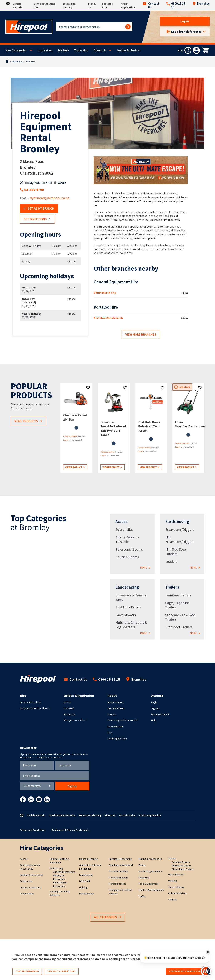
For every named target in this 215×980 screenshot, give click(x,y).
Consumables (27, 894)
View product (75, 467)
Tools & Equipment (149, 884)
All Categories (108, 917)
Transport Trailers (179, 627)
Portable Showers (119, 878)
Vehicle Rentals (36, 815)
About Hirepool (116, 702)
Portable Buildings (119, 871)
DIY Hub (63, 50)
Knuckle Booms (127, 557)
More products (28, 421)
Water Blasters (176, 875)
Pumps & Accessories (150, 859)
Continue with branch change (187, 971)
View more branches (141, 334)
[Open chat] (206, 971)
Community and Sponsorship (123, 720)
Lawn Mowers (126, 615)
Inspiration (45, 50)
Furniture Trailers (178, 595)
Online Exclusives (129, 50)
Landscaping (127, 587)
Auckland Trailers (181, 862)
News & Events (116, 726)
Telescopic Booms (129, 549)
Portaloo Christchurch (108, 318)
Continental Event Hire (62, 815)
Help (154, 720)
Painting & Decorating (120, 859)
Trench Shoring (176, 887)
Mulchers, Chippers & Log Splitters (131, 625)
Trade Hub (81, 50)
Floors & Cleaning (88, 859)
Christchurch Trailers (183, 869)
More (145, 568)
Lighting (83, 887)
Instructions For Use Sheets (35, 708)
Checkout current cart (61, 971)
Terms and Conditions (33, 830)
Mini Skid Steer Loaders (176, 551)
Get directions (38, 219)
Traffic (142, 896)
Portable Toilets (117, 884)
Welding (173, 881)
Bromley (31, 61)
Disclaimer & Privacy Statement (70, 830)
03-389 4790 (34, 190)
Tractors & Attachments (151, 890)
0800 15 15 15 (176, 5)
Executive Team (116, 708)
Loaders (171, 561)
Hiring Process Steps (75, 720)
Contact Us (151, 5)
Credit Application (117, 739)
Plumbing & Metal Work (121, 865)
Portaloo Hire (127, 815)
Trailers (172, 587)
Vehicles (173, 899)
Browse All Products (31, 702)
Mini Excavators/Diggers (180, 539)
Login (154, 702)
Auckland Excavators (64, 872)
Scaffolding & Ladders (150, 871)
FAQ (110, 733)
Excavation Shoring (90, 815)
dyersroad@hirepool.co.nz (50, 198)
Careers (112, 714)
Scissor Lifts (124, 529)
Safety (142, 865)
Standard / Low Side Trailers (180, 617)
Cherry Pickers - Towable (127, 539)
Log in (185, 21)
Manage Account (160, 714)
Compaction (26, 881)
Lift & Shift (85, 881)
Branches (201, 4)
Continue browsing (27, 971)
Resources (69, 714)
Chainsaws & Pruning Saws (131, 597)
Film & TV (110, 815)
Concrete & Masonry (31, 887)
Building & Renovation (31, 875)
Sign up (155, 708)
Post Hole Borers (128, 607)
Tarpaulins (144, 878)
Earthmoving (177, 521)
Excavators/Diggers (180, 529)
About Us (100, 50)
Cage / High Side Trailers (177, 605)
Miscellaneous (87, 894)
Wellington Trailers (182, 866)
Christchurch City (105, 293)
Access (122, 521)
